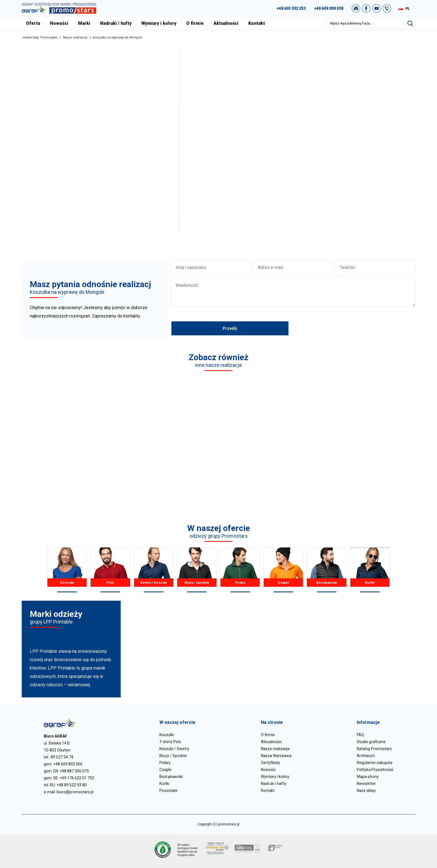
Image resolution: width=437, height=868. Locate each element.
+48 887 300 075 (74, 771)
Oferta (33, 23)
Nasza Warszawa (276, 756)
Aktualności (226, 23)
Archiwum (366, 756)
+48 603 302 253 (291, 8)
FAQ (360, 735)
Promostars (49, 37)
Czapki (283, 570)
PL (408, 9)
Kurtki (370, 570)
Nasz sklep (366, 791)
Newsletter (366, 784)
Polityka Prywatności (375, 770)
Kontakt (257, 23)
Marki (84, 23)
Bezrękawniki (326, 570)
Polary (240, 570)
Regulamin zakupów (375, 763)
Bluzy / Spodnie (197, 570)
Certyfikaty (270, 763)
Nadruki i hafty (274, 784)
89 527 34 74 (62, 757)
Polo (110, 570)
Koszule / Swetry (174, 749)
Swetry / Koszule (154, 570)
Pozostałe (168, 791)
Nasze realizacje (75, 37)
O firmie (195, 23)
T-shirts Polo (170, 742)
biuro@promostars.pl (75, 792)
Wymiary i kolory (159, 23)
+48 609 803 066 (68, 764)
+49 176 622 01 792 (77, 778)
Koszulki (67, 570)
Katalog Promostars (374, 749)
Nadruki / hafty (116, 23)
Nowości (59, 23)
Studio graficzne (371, 742)
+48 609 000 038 (329, 8)
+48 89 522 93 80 (72, 785)
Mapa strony (368, 777)
